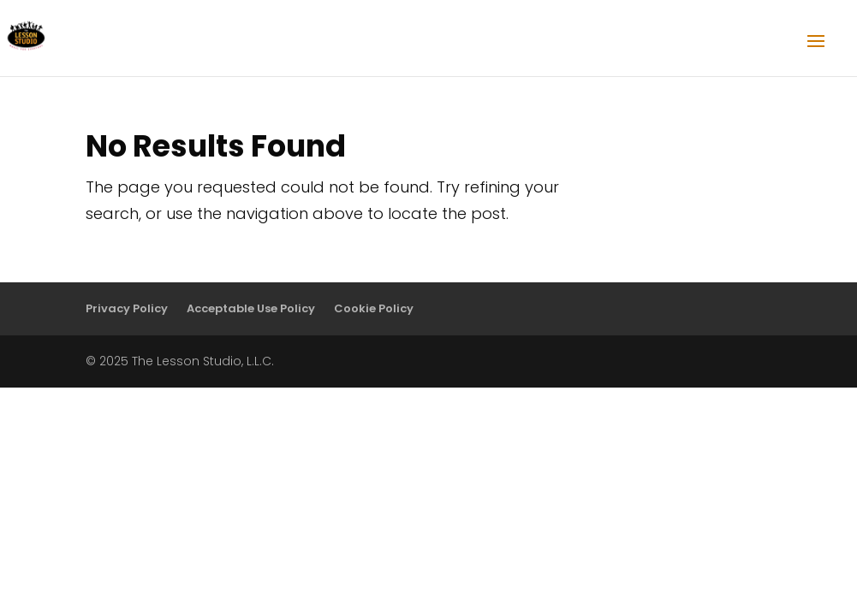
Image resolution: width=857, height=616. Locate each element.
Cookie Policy (374, 308)
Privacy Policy (127, 308)
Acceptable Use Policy (251, 308)
